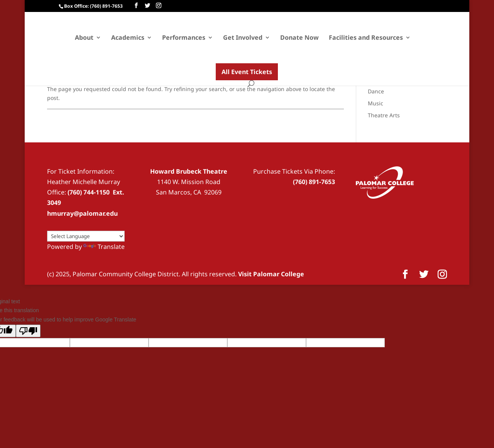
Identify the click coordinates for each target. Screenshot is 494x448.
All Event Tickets (247, 72)
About (84, 38)
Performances (184, 38)
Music (376, 103)
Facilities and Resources (366, 38)
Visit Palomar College (271, 274)
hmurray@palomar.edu (82, 213)
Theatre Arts (384, 115)
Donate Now (299, 38)
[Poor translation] (28, 331)
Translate (104, 247)
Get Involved (243, 38)
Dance (376, 91)
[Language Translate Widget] (86, 236)
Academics (128, 38)
